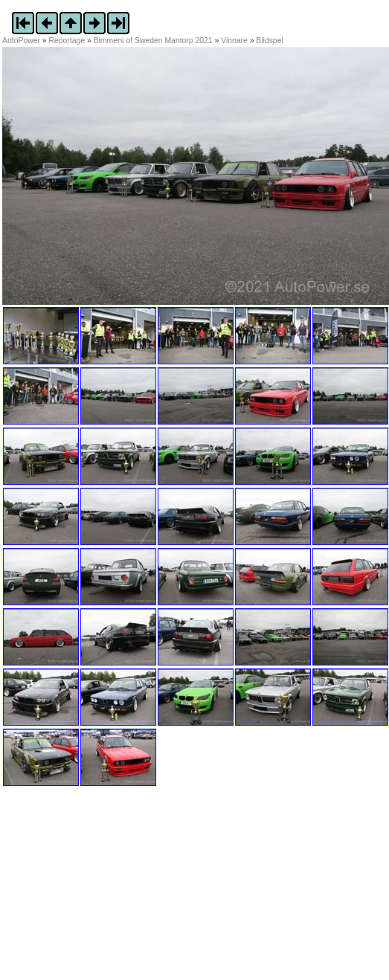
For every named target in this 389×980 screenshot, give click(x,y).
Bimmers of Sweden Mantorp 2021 (153, 41)
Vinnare (234, 41)
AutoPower (21, 41)
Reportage (67, 41)
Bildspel (269, 41)
